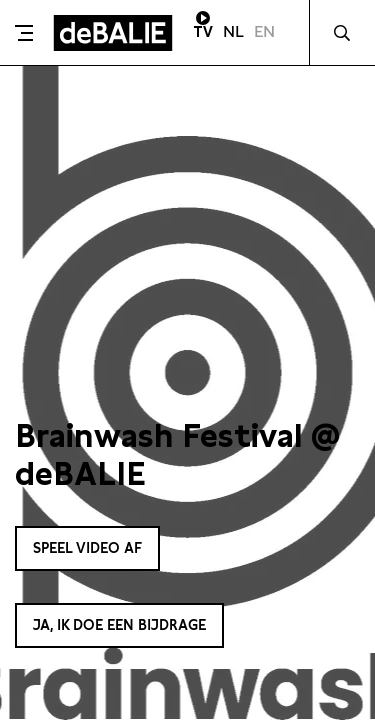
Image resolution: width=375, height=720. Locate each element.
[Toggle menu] (24, 33)
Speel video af (87, 548)
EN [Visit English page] (264, 31)
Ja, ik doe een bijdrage (119, 625)
